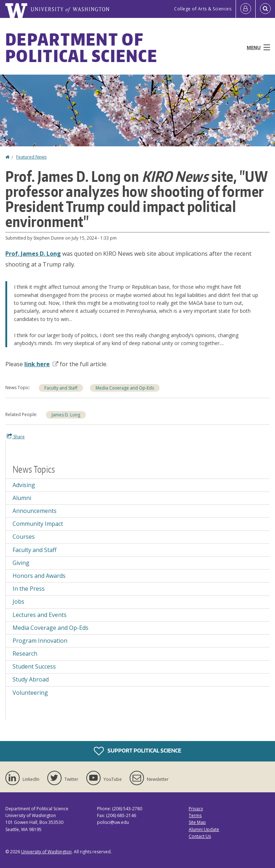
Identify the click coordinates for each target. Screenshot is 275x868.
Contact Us (200, 836)
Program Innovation (40, 641)
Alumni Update (204, 829)
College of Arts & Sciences (203, 9)
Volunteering (30, 693)
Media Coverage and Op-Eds (125, 388)
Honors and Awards (39, 576)
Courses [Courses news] (24, 537)
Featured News (31, 157)
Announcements (35, 511)
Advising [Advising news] (24, 485)
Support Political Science (137, 751)
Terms (195, 815)
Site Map (197, 822)
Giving (21, 563)
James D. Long (66, 415)
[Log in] (246, 9)
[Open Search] (265, 9)
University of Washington (46, 852)
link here (41, 364)
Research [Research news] (25, 654)
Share (16, 437)
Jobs (18, 602)
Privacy (196, 809)
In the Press (29, 589)
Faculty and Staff (61, 388)
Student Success (34, 666)
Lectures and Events (40, 615)
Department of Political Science (81, 47)
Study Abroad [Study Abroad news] (31, 679)
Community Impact (38, 524)
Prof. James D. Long (33, 254)
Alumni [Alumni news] (22, 498)
